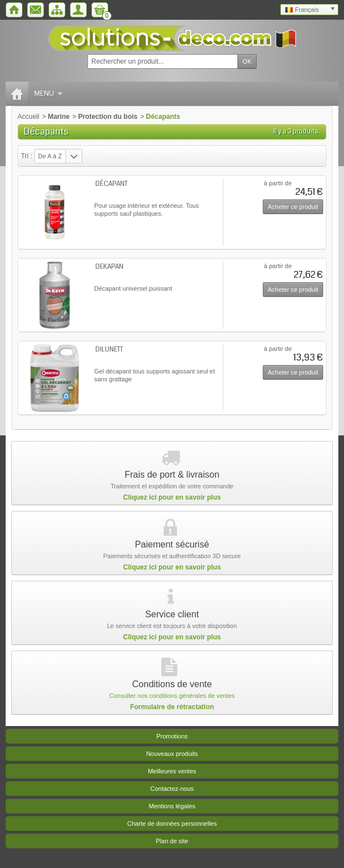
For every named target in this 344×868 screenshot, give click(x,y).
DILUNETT (109, 350)
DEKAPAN (109, 267)
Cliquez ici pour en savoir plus (172, 497)
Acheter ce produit (293, 207)
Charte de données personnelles (172, 824)
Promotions (172, 736)
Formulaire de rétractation (172, 707)
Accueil (28, 117)
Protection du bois (107, 117)
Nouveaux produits (172, 754)
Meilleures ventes (172, 771)
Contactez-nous (172, 789)
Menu (48, 94)
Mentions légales (172, 806)
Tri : (27, 156)
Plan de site (172, 841)
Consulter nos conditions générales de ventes (172, 696)
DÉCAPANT (111, 184)
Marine (59, 117)
